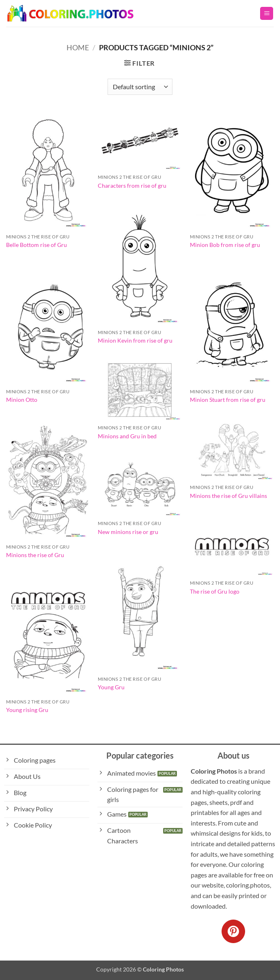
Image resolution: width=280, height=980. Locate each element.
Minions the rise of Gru (35, 555)
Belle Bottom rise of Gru (37, 245)
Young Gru (111, 687)
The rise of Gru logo (215, 591)
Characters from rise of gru (132, 185)
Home (78, 47)
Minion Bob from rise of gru (225, 245)
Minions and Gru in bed (127, 436)
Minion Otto (22, 400)
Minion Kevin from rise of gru (135, 340)
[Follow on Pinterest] (233, 931)
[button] (267, 14)
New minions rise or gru (128, 532)
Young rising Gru (27, 710)
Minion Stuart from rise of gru (228, 400)
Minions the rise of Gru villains (228, 496)
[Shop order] (140, 87)
